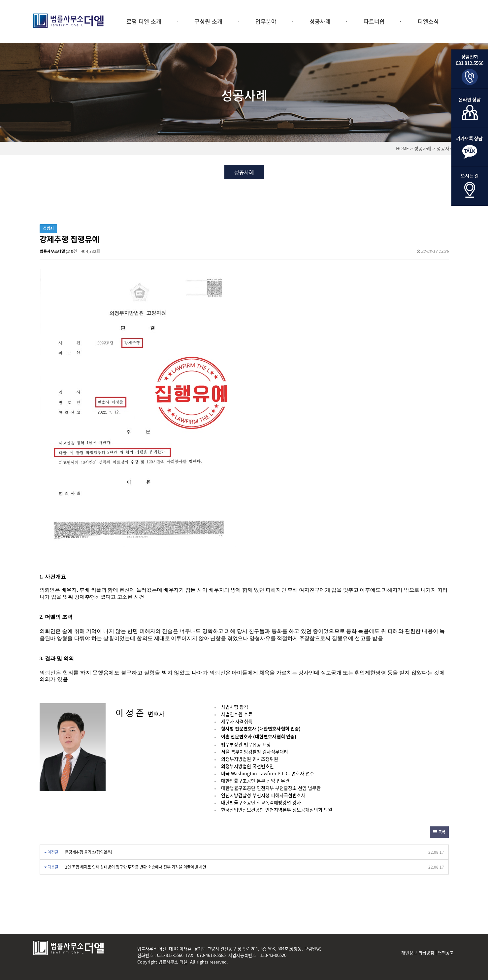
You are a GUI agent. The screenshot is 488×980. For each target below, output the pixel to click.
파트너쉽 (374, 21)
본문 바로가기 (0, 0)
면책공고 (446, 953)
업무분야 (266, 21)
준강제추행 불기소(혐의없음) (89, 852)
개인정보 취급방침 (418, 953)
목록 (439, 832)
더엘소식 (428, 21)
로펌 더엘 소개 (144, 21)
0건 (71, 251)
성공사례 (320, 21)
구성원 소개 (208, 21)
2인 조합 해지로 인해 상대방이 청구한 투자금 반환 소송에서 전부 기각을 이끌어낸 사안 (136, 867)
